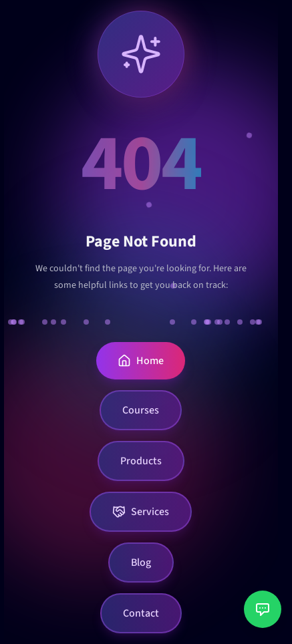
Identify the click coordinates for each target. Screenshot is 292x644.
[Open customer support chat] (263, 609)
